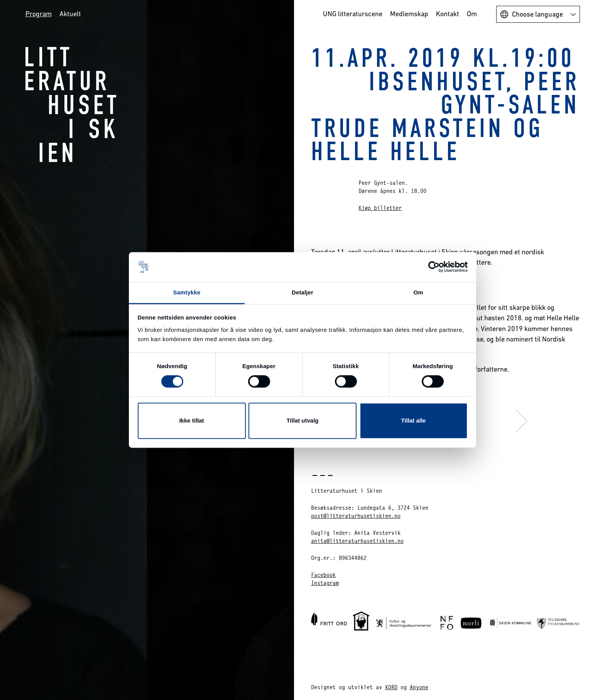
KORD (391, 687)
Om (472, 14)
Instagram (325, 583)
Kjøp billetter (380, 208)
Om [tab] (418, 292)
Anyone (419, 687)
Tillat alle (414, 420)
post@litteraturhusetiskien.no (356, 516)
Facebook (323, 575)
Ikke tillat (191, 420)
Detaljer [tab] (302, 292)
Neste (461, 421)
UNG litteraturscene (353, 14)
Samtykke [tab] (187, 292)
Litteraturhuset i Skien (71, 104)
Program (39, 14)
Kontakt (448, 14)
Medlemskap (409, 14)
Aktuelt (70, 14)
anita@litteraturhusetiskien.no (357, 541)
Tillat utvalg (302, 420)
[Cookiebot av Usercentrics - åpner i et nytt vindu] (434, 267)
